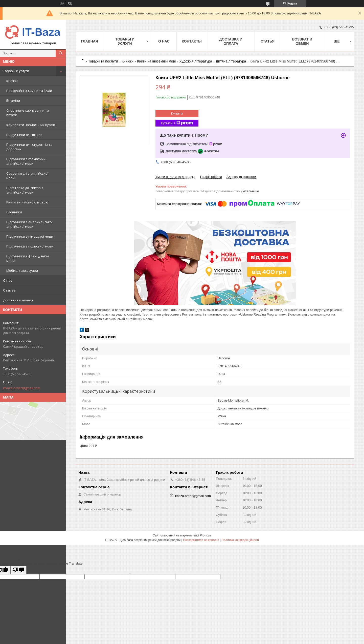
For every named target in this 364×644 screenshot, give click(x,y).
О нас (7, 280)
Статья (268, 41)
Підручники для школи (24, 135)
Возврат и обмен (302, 41)
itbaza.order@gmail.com (22, 388)
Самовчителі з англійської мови (27, 176)
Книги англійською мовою (27, 202)
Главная (89, 41)
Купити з (177, 123)
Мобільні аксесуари (22, 271)
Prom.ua (206, 535)
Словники (14, 212)
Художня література (196, 61)
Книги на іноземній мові (157, 61)
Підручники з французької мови (28, 258)
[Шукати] (61, 53)
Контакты (192, 41)
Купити (177, 113)
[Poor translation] (18, 570)
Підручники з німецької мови (30, 236)
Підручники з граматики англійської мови (26, 161)
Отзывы (10, 290)
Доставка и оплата (18, 300)
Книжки (12, 81)
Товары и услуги (16, 71)
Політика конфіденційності (240, 540)
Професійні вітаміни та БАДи (29, 91)
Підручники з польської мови (30, 246)
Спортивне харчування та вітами (28, 113)
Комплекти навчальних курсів (31, 125)
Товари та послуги (103, 61)
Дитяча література (231, 61)
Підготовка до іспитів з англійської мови (25, 190)
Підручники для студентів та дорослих (29, 147)
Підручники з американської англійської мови (29, 224)
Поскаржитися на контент (201, 540)
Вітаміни (13, 100)
